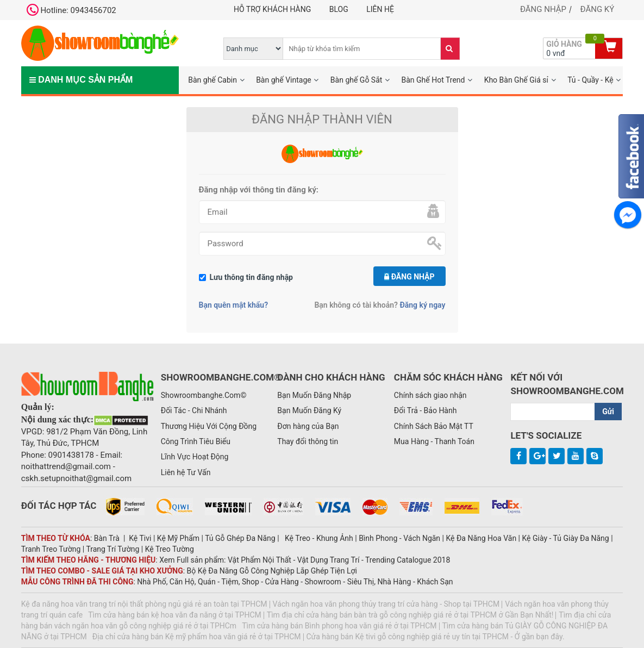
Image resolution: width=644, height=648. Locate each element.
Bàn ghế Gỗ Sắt (357, 80)
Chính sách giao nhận (430, 395)
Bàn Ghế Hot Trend (433, 80)
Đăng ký (598, 9)
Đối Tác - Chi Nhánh (194, 410)
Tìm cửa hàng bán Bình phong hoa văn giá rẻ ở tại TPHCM (339, 626)
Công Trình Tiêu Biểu (196, 441)
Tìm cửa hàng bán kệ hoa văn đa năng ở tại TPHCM (175, 615)
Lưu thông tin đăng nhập (252, 277)
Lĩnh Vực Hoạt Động (195, 457)
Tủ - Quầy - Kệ (590, 80)
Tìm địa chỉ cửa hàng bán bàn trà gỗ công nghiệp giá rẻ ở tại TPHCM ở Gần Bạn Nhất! (410, 615)
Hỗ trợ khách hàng (272, 9)
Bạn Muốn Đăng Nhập (314, 395)
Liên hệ (380, 9)
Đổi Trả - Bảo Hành (426, 410)
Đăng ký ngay (422, 305)
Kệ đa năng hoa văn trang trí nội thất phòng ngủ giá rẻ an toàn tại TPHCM (144, 604)
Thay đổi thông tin (308, 441)
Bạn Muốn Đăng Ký (309, 410)
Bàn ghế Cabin (212, 80)
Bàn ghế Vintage (284, 80)
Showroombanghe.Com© (204, 395)
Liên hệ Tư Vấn (186, 472)
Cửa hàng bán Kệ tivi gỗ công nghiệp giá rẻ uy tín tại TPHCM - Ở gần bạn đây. (436, 637)
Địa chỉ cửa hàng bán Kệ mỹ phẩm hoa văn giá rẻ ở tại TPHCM (197, 637)
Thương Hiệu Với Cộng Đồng (209, 426)
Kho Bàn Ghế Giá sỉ (516, 80)
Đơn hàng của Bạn (308, 426)
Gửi (608, 412)
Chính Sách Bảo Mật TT (434, 426)
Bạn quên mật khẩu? (234, 305)
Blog (339, 9)
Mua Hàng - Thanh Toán (434, 441)
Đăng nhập (543, 9)
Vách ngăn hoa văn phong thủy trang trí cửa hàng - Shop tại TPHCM (386, 604)
